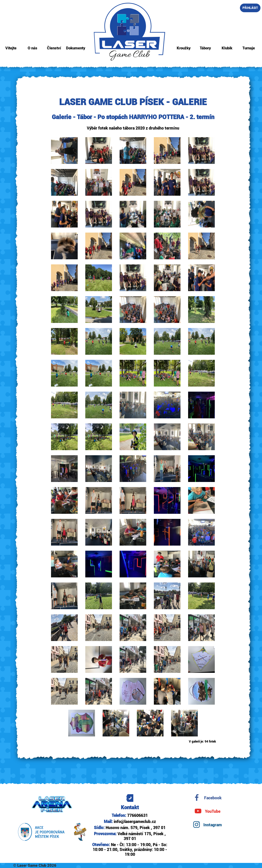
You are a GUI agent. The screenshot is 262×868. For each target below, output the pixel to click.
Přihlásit (250, 8)
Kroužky (184, 48)
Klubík (227, 48)
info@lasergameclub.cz (135, 822)
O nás (32, 48)
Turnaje (249, 48)
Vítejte (11, 48)
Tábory (205, 48)
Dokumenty (76, 48)
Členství (54, 48)
